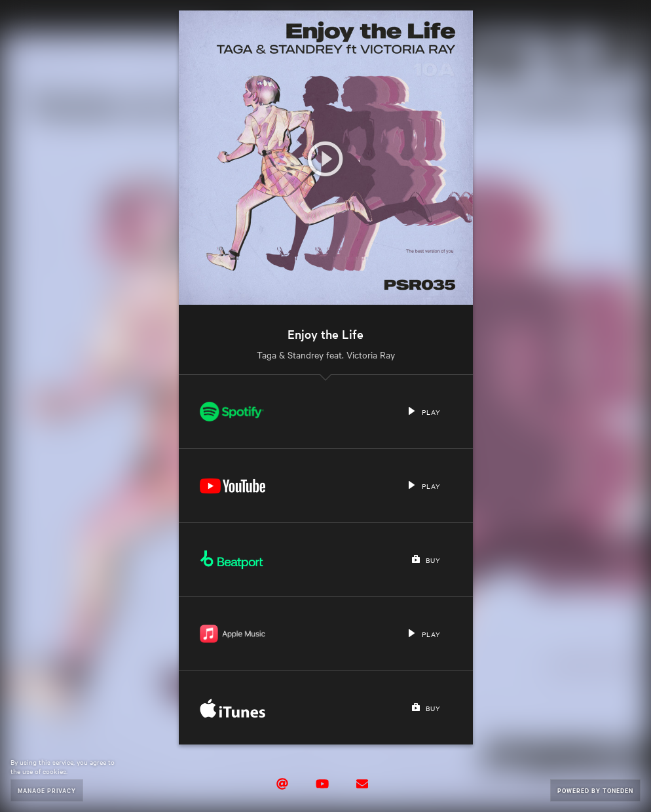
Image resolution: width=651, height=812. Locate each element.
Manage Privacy (47, 790)
